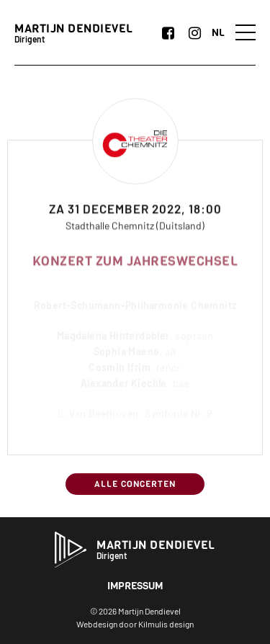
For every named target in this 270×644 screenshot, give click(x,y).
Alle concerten (135, 484)
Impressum (135, 586)
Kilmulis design (166, 624)
